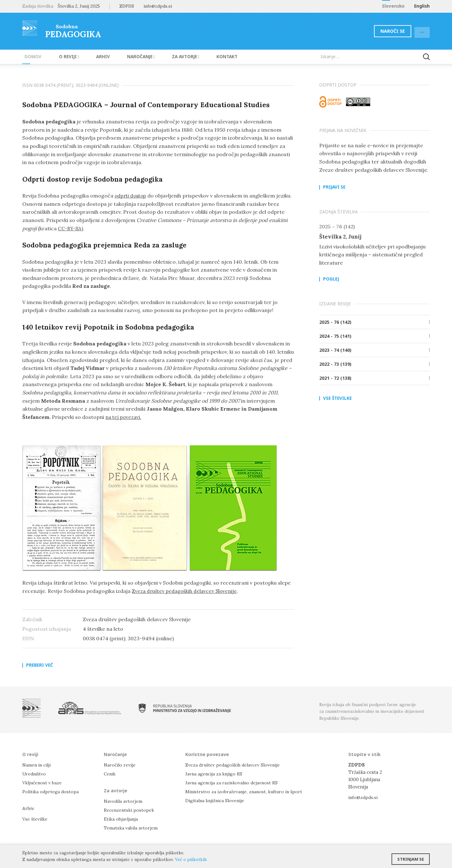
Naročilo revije (120, 765)
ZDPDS (127, 6)
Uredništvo (35, 774)
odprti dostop (132, 196)
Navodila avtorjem (124, 801)
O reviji (63, 57)
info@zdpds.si (364, 797)
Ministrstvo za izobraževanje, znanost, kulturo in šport (246, 792)
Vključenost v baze (43, 783)
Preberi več (40, 665)
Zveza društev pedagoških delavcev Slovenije (186, 591)
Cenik (110, 774)
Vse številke (337, 399)
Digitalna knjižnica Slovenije (217, 800)
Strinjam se (411, 857)
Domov (31, 57)
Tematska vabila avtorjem (131, 828)
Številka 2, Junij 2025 (79, 6)
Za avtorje (169, 57)
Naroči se (377, 31)
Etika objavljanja (121, 819)
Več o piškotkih (191, 859)
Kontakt (207, 57)
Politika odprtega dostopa (51, 792)
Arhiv (93, 57)
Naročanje (127, 57)
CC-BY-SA (90, 228)
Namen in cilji (38, 765)
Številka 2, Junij (341, 237)
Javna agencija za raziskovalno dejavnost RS (233, 783)
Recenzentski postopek (130, 810)
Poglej (331, 280)
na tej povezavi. (124, 417)
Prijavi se (334, 187)
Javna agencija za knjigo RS (215, 774)
